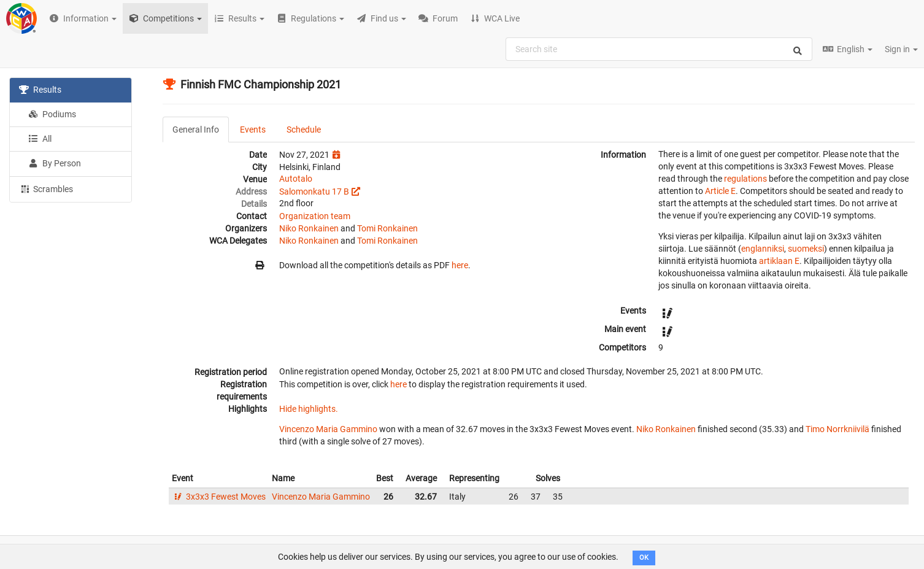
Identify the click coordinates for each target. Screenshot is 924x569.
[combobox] (659, 49)
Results (40, 90)
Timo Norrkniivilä (837, 429)
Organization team (315, 216)
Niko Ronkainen (309, 228)
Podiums (52, 114)
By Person (55, 163)
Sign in (901, 49)
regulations (745, 179)
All (40, 139)
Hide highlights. (309, 409)
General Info (196, 130)
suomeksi (806, 249)
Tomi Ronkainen (387, 228)
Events (253, 130)
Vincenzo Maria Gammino (328, 429)
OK (644, 558)
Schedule (304, 130)
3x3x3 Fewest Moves (219, 497)
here (460, 265)
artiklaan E (779, 261)
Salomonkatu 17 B (314, 192)
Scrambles (46, 188)
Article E (720, 191)
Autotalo (296, 179)
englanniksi (763, 249)
